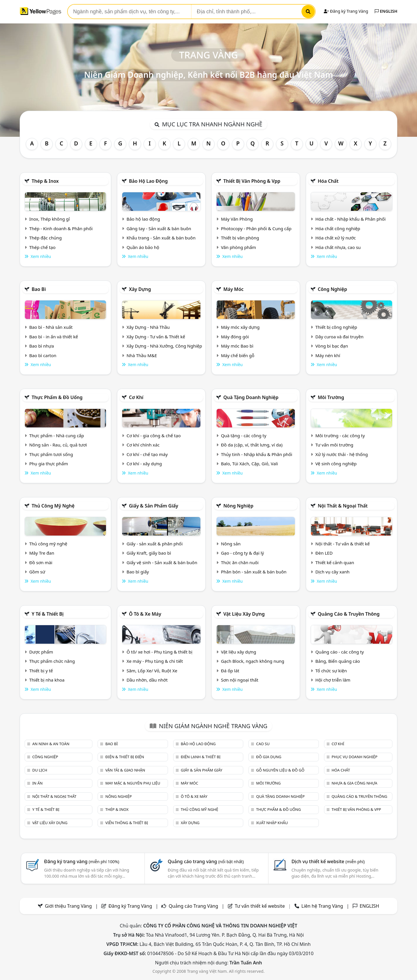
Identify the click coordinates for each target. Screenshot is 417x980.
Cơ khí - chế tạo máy (147, 454)
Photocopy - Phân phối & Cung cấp (256, 228)
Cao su (263, 744)
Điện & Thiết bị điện (125, 757)
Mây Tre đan (42, 553)
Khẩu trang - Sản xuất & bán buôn (161, 238)
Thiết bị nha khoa (47, 680)
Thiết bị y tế (41, 671)
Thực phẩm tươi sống (51, 454)
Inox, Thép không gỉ (50, 219)
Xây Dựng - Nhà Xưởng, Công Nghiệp (164, 346)
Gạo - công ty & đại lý (243, 553)
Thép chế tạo (42, 247)
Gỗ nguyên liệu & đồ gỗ (280, 770)
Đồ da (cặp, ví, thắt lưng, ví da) (252, 445)
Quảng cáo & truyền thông (349, 614)
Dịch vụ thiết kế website (328, 861)
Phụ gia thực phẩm (49, 464)
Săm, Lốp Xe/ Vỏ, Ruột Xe (152, 671)
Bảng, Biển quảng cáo (338, 661)
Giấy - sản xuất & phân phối (155, 544)
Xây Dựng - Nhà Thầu (148, 327)
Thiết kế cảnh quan (335, 562)
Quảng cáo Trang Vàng (193, 906)
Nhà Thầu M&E (142, 355)
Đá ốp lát (230, 671)
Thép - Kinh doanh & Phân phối (61, 228)
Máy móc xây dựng (240, 327)
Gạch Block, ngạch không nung (253, 661)
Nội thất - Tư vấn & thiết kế (343, 544)
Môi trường (331, 397)
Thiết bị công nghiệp (336, 327)
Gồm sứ (37, 572)
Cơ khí (136, 397)
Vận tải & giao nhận (125, 770)
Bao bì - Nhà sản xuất (51, 327)
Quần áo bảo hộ (143, 247)
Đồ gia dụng (269, 757)
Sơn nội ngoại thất (240, 680)
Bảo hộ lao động (148, 181)
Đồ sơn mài (41, 562)
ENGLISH (386, 11)
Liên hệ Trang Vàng (322, 906)
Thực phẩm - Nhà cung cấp (57, 435)
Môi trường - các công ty (340, 435)
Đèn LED (324, 553)
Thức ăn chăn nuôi (240, 562)
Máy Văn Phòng (237, 219)
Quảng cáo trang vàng (206, 861)
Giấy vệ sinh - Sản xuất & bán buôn (162, 562)
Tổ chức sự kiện (331, 671)
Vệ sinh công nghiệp (336, 464)
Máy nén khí (328, 355)
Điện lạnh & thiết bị (201, 757)
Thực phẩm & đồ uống (57, 397)
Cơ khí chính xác (143, 445)
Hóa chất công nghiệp (338, 228)
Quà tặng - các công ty (244, 435)
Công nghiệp (332, 289)
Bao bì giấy (138, 572)
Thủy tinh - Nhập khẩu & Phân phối (257, 454)
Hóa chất (328, 181)
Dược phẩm (41, 652)
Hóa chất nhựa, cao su (338, 247)
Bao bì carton (43, 355)
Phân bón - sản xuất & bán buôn (254, 572)
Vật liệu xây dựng (244, 614)
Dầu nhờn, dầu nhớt (147, 680)
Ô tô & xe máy (145, 614)
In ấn (37, 783)
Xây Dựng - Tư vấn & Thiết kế (156, 337)
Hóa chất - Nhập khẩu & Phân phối (351, 219)
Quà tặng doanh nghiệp (251, 397)
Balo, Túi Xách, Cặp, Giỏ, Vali (249, 464)
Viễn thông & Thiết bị (127, 823)
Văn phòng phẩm (238, 247)
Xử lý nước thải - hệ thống (342, 454)
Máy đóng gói (235, 337)
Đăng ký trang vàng (82, 861)
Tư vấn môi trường (334, 445)
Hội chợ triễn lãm (333, 680)
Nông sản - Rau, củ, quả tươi (58, 445)
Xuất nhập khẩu (272, 823)
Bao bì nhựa (42, 346)
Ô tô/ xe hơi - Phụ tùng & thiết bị (160, 652)
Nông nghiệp (238, 506)
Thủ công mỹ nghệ (53, 506)
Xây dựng (140, 289)
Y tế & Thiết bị (47, 614)
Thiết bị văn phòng (240, 238)
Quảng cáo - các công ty (340, 652)
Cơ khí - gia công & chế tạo (154, 435)
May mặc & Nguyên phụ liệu (133, 783)
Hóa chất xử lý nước (336, 238)
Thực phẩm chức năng (52, 661)
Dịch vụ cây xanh (332, 572)
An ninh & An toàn (51, 744)
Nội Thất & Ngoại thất (343, 506)
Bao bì (39, 289)
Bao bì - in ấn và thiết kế (54, 337)
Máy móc (233, 289)
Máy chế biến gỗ (238, 355)
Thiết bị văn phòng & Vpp (252, 181)
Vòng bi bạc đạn (332, 346)
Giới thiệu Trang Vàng (68, 906)
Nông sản (231, 544)
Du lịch (40, 770)
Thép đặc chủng (45, 238)
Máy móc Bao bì (237, 346)
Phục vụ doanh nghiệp (354, 757)
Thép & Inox (45, 181)
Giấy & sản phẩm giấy (153, 506)
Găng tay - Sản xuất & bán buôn (159, 228)
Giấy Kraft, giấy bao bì (149, 553)
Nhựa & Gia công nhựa (354, 783)
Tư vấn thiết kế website (260, 906)
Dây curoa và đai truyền (339, 337)
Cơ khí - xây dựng (144, 464)
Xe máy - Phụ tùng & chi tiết (155, 661)
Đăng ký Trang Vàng (346, 11)
